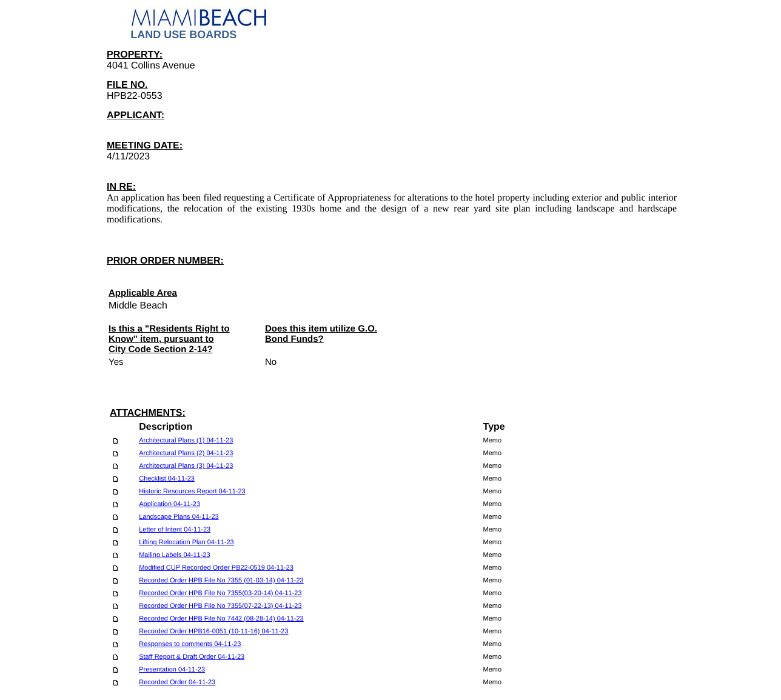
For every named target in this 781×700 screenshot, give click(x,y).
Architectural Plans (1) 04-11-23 (186, 441)
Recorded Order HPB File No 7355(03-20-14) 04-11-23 (220, 593)
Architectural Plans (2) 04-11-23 (186, 453)
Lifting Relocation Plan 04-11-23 (186, 542)
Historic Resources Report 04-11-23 (192, 492)
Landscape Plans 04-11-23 (179, 517)
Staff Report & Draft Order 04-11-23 (192, 657)
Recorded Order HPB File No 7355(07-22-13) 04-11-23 (220, 606)
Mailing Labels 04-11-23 (174, 555)
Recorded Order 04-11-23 (177, 682)
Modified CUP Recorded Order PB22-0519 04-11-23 (216, 568)
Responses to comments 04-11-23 (190, 644)
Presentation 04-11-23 (172, 670)
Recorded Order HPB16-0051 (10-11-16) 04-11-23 (213, 632)
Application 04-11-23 (169, 504)
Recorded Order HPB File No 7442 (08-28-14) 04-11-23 (221, 619)
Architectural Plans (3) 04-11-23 (186, 466)
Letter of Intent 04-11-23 (175, 530)
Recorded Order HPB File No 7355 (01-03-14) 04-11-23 (221, 581)
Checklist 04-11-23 (167, 479)
